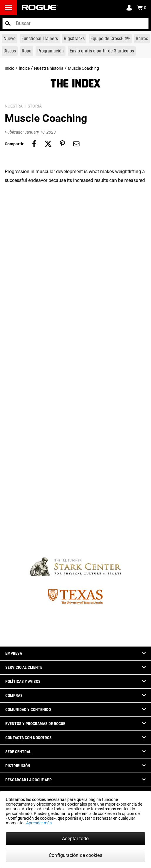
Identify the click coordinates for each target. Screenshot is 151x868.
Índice (24, 68)
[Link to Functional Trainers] (40, 39)
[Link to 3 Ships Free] (102, 51)
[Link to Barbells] (142, 39)
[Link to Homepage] (40, 7)
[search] (75, 23)
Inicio (10, 68)
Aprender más (39, 823)
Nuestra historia (49, 68)
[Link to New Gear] (10, 39)
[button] (8, 23)
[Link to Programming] (51, 51)
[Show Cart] (142, 8)
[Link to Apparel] (27, 51)
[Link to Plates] (10, 51)
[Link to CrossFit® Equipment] (110, 39)
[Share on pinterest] (62, 144)
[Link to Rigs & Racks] (74, 39)
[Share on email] (76, 144)
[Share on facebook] (34, 144)
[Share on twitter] (48, 144)
